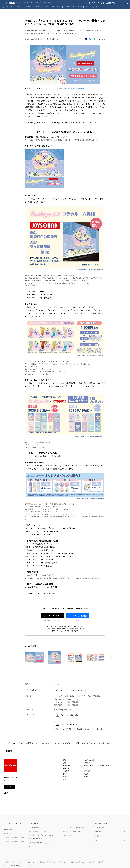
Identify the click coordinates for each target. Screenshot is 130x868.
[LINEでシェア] (94, 39)
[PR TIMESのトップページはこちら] (27, 3)
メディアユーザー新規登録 (78, 616)
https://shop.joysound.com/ (63, 710)
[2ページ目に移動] (105, 646)
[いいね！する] (80, 39)
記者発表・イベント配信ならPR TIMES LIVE (42, 835)
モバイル (21, 7)
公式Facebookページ (101, 827)
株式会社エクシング (32, 743)
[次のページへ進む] (110, 657)
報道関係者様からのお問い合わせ (57, 862)
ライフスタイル (69, 7)
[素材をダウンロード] (100, 39)
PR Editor (32, 847)
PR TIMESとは (8, 830)
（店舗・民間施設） (93, 696)
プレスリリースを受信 (96, 3)
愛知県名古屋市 (60, 699)
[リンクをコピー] (104, 39)
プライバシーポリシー (19, 862)
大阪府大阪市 (59, 702)
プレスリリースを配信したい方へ (14, 841)
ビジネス (79, 7)
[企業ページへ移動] (11, 766)
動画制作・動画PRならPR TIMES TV (39, 831)
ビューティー (46, 7)
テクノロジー (11, 7)
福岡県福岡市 (59, 705)
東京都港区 (58, 696)
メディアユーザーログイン (52, 616)
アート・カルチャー (77, 690)
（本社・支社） (69, 696)
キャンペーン (61, 684)
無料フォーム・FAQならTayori (72, 831)
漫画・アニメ (61, 690)
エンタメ (36, 7)
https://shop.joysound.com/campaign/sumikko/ (68, 88)
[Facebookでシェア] (90, 39)
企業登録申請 (111, 3)
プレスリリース (18, 743)
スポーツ (94, 7)
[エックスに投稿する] (86, 39)
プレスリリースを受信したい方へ (14, 837)
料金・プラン (8, 833)
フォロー (10, 787)
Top (3, 7)
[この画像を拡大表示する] (34, 658)
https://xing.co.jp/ (89, 760)
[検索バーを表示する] (127, 3)
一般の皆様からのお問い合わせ (97, 862)
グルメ (87, 7)
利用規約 (42, 862)
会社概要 (7, 862)
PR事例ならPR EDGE (69, 835)
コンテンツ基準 (32, 862)
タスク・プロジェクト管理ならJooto (74, 827)
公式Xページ (99, 836)
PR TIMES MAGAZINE (35, 839)
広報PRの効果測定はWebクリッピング (40, 843)
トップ (7, 743)
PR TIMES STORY (34, 827)
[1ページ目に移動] (104, 646)
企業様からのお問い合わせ (77, 862)
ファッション (57, 7)
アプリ (28, 7)
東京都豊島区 (80, 696)
